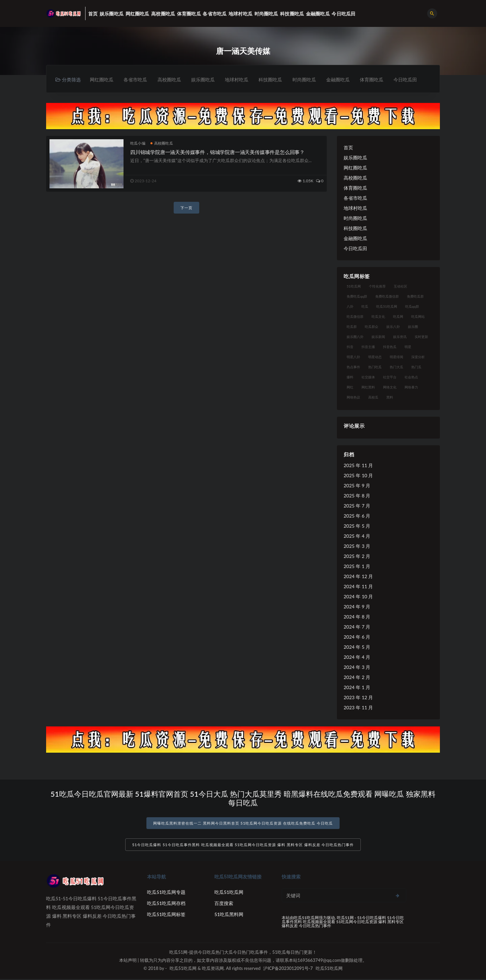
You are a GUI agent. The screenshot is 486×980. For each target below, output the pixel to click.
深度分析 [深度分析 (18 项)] (418, 357)
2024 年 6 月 (357, 637)
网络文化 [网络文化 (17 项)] (390, 387)
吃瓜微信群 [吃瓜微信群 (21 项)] (355, 316)
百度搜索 (224, 904)
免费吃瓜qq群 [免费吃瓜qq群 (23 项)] (357, 296)
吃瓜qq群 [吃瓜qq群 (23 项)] (412, 306)
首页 (348, 147)
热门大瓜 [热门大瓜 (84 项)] (396, 367)
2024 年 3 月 (357, 667)
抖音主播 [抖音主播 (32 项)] (368, 347)
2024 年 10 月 (358, 596)
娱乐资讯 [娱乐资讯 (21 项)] (400, 337)
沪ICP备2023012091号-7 (288, 969)
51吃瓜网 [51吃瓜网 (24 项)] (354, 286)
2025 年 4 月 (357, 536)
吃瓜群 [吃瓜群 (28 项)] (352, 327)
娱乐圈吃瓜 (205, 80)
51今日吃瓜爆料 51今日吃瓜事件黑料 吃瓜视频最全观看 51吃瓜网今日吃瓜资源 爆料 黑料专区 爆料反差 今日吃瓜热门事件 (243, 846)
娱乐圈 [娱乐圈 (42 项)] (413, 327)
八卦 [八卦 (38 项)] (350, 306)
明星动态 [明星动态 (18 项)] (375, 357)
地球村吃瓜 (239, 80)
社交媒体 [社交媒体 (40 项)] (368, 377)
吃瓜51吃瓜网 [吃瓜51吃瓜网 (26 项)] (387, 306)
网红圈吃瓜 (102, 80)
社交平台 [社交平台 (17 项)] (390, 377)
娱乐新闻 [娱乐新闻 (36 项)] (378, 337)
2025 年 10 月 (358, 475)
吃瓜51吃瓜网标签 (166, 915)
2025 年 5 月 (357, 526)
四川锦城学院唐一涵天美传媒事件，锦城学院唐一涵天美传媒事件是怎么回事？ (217, 152)
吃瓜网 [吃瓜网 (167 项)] (398, 316)
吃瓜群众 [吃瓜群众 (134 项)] (372, 327)
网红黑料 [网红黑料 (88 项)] (368, 387)
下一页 (186, 208)
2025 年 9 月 (357, 485)
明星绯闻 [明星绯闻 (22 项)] (396, 357)
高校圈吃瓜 (171, 80)
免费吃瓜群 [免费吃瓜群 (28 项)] (415, 296)
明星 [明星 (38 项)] (408, 347)
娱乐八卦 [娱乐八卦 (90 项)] (393, 327)
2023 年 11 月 (358, 707)
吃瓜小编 (138, 143)
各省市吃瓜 (136, 80)
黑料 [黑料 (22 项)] (390, 397)
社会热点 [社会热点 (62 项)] (411, 377)
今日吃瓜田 (411, 80)
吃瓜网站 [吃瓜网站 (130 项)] (418, 316)
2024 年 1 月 (357, 687)
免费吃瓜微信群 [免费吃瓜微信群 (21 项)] (387, 296)
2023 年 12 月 (358, 697)
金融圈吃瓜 (342, 80)
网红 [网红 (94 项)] (350, 387)
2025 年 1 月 (357, 566)
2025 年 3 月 (357, 546)
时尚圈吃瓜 (308, 80)
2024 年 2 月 (357, 677)
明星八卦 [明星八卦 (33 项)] (353, 357)
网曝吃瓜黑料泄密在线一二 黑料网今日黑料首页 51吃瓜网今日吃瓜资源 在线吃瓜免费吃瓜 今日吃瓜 (243, 823)
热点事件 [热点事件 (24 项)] (353, 367)
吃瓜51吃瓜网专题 (166, 893)
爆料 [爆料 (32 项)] (350, 377)
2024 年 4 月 (357, 657)
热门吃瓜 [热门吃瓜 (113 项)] (375, 367)
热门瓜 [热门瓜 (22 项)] (416, 367)
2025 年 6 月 (357, 516)
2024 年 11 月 (358, 586)
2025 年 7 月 (357, 506)
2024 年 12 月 (358, 576)
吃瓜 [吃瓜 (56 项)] (365, 306)
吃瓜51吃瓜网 (229, 893)
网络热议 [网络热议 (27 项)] (353, 397)
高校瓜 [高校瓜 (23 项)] (373, 397)
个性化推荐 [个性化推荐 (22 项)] (377, 286)
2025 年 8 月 (357, 496)
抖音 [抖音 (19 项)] (350, 347)
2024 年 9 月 (357, 607)
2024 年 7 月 (357, 627)
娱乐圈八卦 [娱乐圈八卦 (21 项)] (355, 337)
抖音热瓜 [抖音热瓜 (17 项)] (390, 347)
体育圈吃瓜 (377, 80)
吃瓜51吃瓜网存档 (166, 904)
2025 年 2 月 (357, 556)
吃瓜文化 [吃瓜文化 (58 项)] (378, 316)
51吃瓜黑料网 (229, 915)
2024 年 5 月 (357, 647)
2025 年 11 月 (358, 465)
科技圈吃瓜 (274, 80)
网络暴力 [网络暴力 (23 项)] (411, 387)
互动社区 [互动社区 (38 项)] (401, 286)
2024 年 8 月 (357, 617)
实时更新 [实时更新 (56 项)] (421, 337)
